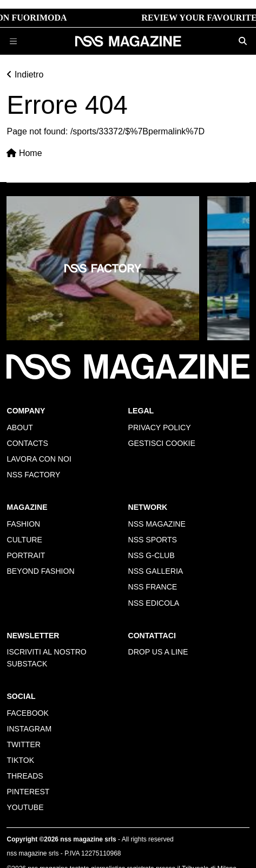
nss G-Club (152, 555)
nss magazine (157, 524)
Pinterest (28, 792)
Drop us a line (158, 652)
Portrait (26, 555)
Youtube (25, 807)
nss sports (153, 540)
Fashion (23, 524)
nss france (153, 587)
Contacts (27, 443)
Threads (25, 776)
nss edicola (154, 603)
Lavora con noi (39, 459)
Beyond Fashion (40, 571)
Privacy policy (160, 427)
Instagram (29, 729)
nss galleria (156, 571)
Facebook (27, 713)
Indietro (25, 75)
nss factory (33, 475)
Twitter (24, 744)
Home (24, 153)
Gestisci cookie (162, 443)
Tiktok (20, 760)
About (20, 427)
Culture (24, 540)
